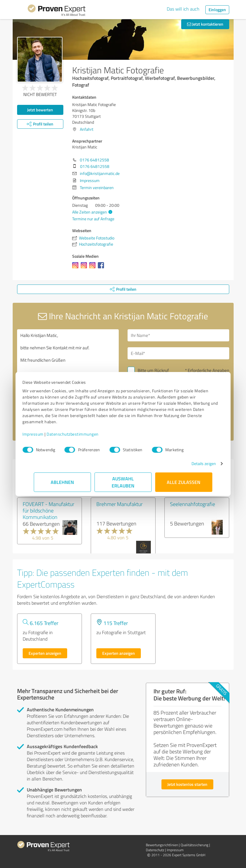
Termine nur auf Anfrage (93, 219)
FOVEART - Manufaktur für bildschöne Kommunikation (48, 510)
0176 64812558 (94, 160)
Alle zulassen (184, 482)
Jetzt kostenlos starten (187, 784)
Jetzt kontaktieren (205, 24)
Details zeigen (192, 463)
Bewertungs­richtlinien (162, 845)
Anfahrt (87, 129)
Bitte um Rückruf (153, 370)
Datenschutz (155, 850)
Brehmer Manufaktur (119, 504)
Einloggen (217, 10)
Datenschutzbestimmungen (84, 434)
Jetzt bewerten (40, 110)
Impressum (44, 434)
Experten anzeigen (45, 653)
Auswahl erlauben (123, 482)
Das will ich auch (183, 9)
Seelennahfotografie (193, 504)
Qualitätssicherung (194, 845)
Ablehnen (62, 482)
